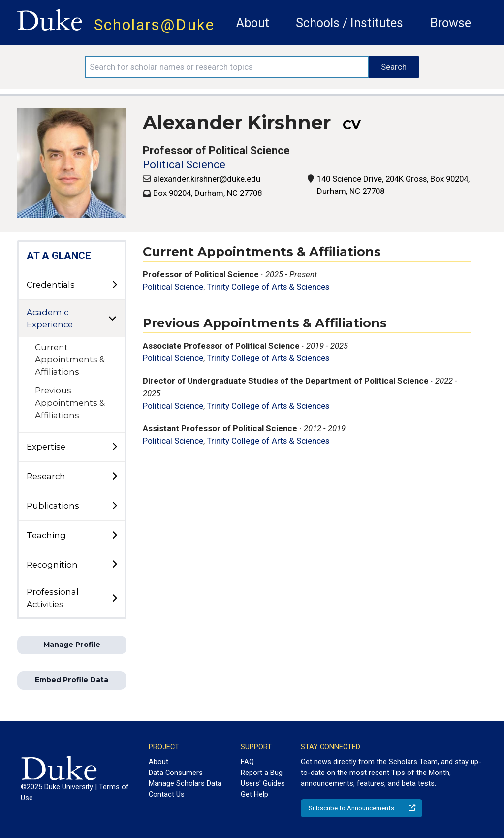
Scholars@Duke (154, 25)
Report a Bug (262, 773)
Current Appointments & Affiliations (70, 359)
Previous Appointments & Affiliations (70, 403)
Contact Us (167, 794)
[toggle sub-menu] (114, 285)
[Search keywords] (227, 67)
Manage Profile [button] (72, 645)
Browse (451, 23)
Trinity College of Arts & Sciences (268, 287)
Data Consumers (176, 773)
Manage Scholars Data (185, 783)
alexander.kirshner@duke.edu (207, 179)
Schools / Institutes (349, 23)
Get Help (254, 794)
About (253, 23)
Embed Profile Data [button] (72, 680)
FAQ (247, 762)
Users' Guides (263, 783)
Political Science (184, 165)
